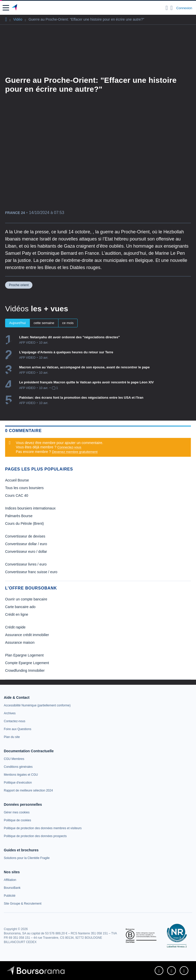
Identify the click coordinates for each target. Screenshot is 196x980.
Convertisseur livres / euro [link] (26, 564)
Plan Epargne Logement (24, 655)
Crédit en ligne (17, 614)
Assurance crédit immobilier (27, 635)
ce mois (68, 323)
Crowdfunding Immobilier (25, 670)
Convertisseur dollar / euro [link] (26, 544)
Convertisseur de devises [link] (25, 536)
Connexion (184, 8)
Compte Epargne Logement (27, 663)
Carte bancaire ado (20, 607)
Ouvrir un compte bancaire (26, 599)
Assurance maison (20, 642)
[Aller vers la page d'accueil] (15, 8)
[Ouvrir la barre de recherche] (167, 8)
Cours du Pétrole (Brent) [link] (24, 523)
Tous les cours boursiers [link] (24, 488)
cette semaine (44, 323)
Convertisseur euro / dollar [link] (26, 552)
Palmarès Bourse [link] (19, 516)
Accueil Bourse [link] (17, 480)
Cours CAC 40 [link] (17, 495)
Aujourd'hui (17, 323)
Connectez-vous (69, 447)
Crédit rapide (15, 627)
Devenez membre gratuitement (75, 452)
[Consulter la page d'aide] (172, 8)
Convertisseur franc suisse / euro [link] (31, 572)
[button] (6, 8)
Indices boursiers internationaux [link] (30, 508)
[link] (37, 705)
